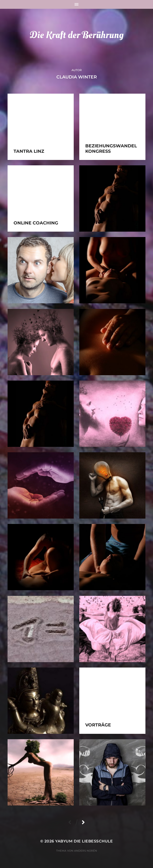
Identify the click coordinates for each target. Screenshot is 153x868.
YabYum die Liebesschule (84, 841)
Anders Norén (86, 851)
